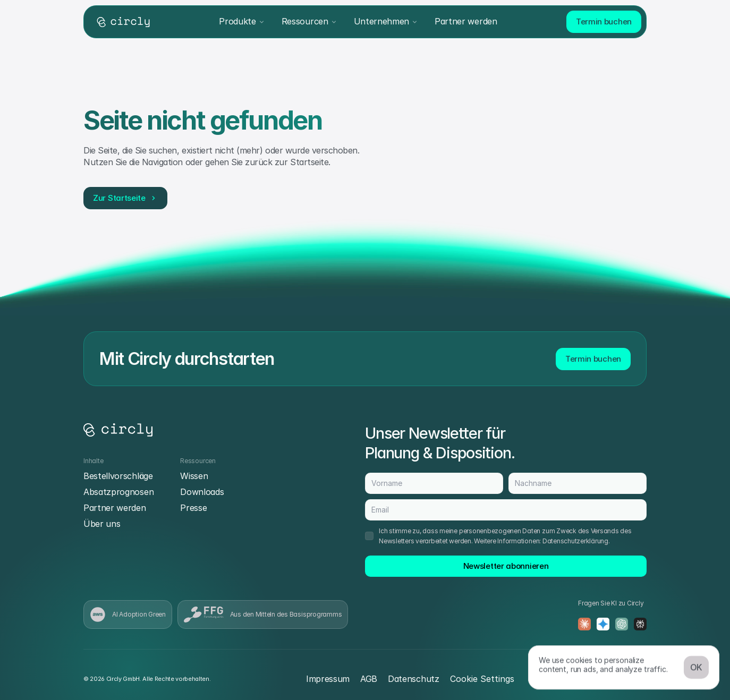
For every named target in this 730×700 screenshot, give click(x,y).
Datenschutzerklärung (575, 541)
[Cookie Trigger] (482, 679)
